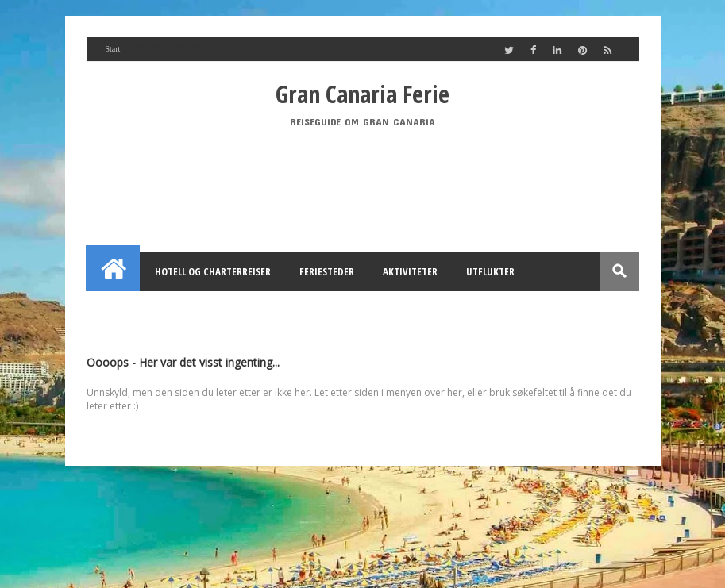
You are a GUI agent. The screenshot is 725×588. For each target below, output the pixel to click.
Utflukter (490, 271)
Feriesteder (327, 271)
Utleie (348, 311)
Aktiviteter (410, 271)
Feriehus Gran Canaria (157, 311)
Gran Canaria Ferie (362, 94)
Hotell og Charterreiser (213, 271)
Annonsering (272, 311)
